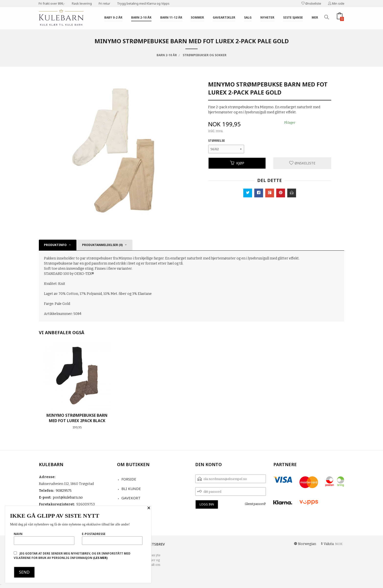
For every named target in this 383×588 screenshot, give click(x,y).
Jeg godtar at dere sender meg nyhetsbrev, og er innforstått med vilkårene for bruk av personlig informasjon (72, 556)
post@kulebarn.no (68, 497)
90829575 (64, 491)
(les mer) (100, 558)
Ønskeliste (311, 3)
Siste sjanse (293, 17)
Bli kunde (131, 489)
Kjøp (237, 163)
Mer (315, 17)
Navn (44, 538)
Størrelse (217, 141)
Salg (248, 17)
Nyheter (267, 17)
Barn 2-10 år (141, 17)
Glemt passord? (255, 504)
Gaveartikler (224, 17)
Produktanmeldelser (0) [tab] (102, 245)
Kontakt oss (134, 507)
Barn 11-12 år (171, 17)
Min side (336, 3)
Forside (129, 479)
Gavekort (131, 498)
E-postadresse (112, 538)
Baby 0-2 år (113, 17)
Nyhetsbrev (154, 544)
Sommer (197, 17)
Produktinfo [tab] (55, 245)
